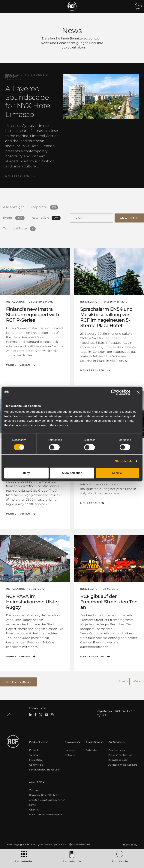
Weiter (137, 680)
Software (70, 754)
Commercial (36, 764)
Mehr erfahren (17, 176)
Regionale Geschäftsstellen (44, 794)
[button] (18, 682)
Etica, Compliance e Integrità (46, 814)
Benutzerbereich (118, 750)
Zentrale (34, 790)
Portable (34, 750)
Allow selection (72, 473)
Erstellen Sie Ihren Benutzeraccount (69, 38)
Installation (36, 759)
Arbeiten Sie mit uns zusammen (47, 799)
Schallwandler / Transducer (44, 769)
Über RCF (35, 809)
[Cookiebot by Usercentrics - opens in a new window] (114, 392)
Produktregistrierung (120, 754)
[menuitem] (129, 844)
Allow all (118, 473)
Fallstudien (92, 750)
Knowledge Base (118, 759)
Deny (26, 473)
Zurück (123, 680)
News (32, 804)
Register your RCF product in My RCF (116, 712)
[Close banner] (138, 392)
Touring (34, 754)
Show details (124, 461)
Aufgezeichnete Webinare (123, 764)
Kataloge (70, 750)
